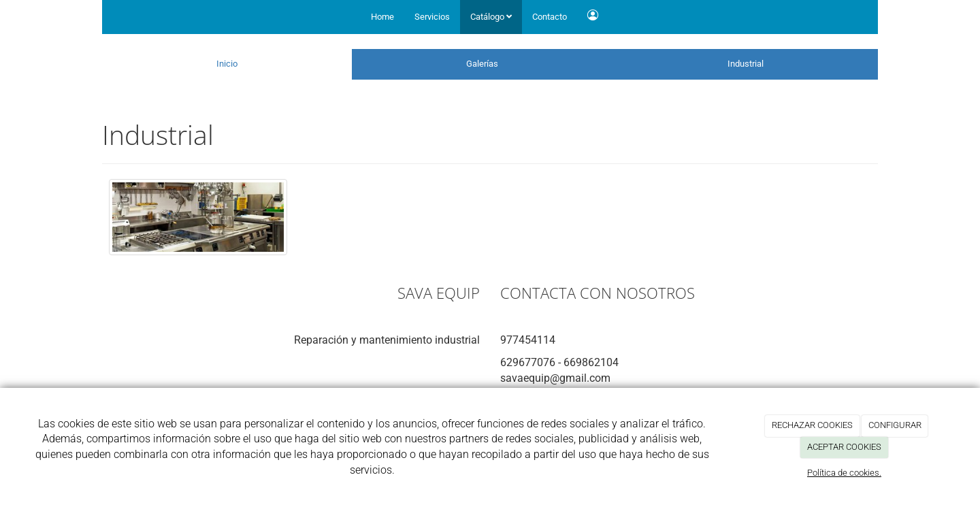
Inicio (227, 64)
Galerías (482, 64)
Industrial (746, 64)
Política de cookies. (844, 473)
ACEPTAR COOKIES (844, 447)
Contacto (550, 17)
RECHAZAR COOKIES (812, 425)
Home (382, 17)
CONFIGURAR (895, 425)
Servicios (432, 17)
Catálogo (491, 17)
